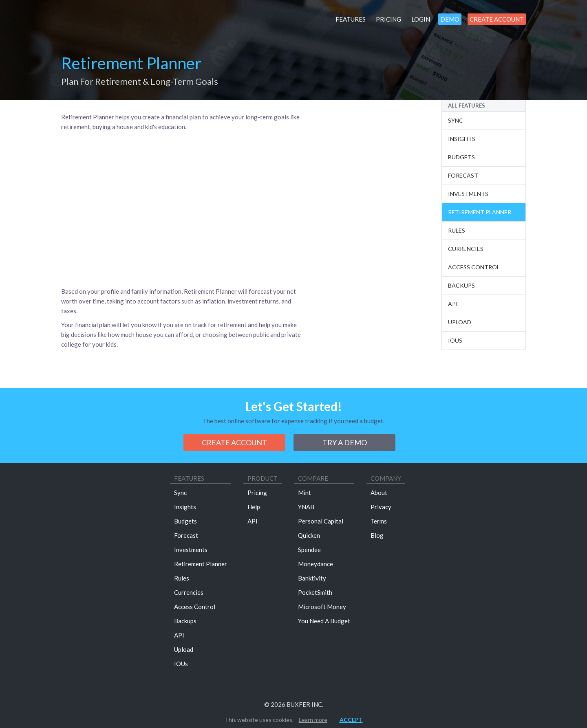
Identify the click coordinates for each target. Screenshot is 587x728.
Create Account (497, 19)
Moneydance (316, 564)
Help (254, 507)
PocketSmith (315, 592)
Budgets (461, 157)
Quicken (309, 535)
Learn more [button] (313, 720)
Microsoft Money (322, 607)
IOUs (455, 340)
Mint (305, 493)
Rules (457, 230)
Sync (456, 120)
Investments (468, 194)
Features (351, 19)
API (179, 635)
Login (421, 19)
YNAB (306, 507)
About (379, 493)
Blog (377, 535)
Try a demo (345, 442)
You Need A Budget (324, 621)
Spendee (309, 550)
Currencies (466, 249)
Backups (461, 285)
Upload (460, 322)
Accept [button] (351, 720)
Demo (450, 19)
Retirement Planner (480, 212)
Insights (462, 139)
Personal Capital (321, 521)
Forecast (463, 175)
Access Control (474, 267)
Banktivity (312, 578)
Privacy (381, 507)
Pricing (388, 19)
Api (453, 304)
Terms (379, 521)
